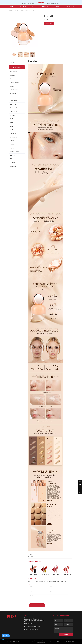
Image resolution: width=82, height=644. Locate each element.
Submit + (66, 635)
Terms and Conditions (70, 641)
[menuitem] (35, 6)
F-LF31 (32, 10)
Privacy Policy (60, 641)
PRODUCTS (16, 10)
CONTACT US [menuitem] (70, 6)
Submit (37, 605)
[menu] (41, 6)
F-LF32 (32, 556)
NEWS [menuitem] (58, 6)
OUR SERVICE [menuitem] (47, 6)
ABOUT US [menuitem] (23, 6)
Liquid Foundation (25, 10)
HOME (10, 10)
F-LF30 (34, 555)
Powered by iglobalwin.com (13, 641)
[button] (35, 6)
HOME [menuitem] (12, 6)
